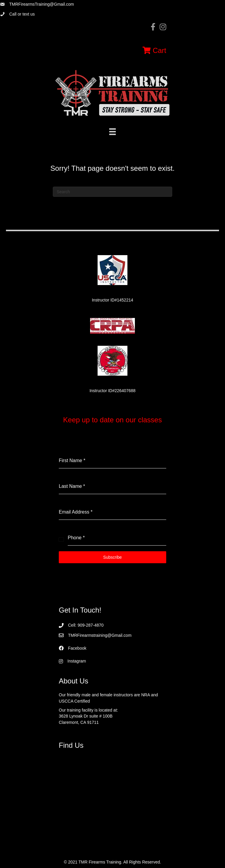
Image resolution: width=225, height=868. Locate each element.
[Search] (112, 192)
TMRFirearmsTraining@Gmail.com (42, 4)
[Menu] (112, 132)
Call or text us (22, 14)
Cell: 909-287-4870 (86, 625)
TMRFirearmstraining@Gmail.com (100, 635)
